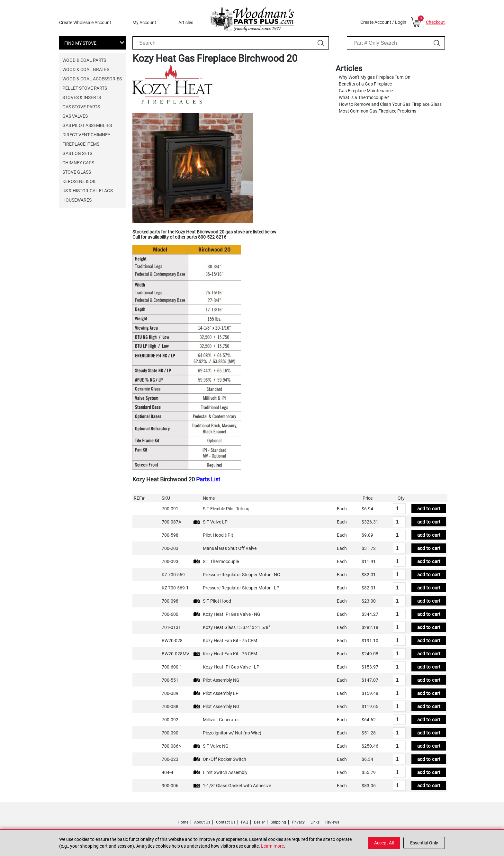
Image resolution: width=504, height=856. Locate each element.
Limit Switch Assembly (225, 772)
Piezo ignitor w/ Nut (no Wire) (232, 733)
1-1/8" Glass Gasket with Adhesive (237, 786)
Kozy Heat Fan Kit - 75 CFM (230, 641)
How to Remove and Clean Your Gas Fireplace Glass (390, 104)
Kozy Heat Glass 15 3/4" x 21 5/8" (236, 627)
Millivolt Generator (221, 720)
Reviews (332, 822)
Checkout (435, 22)
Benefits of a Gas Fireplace (365, 84)
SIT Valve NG (216, 746)
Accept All (384, 843)
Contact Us (226, 822)
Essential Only (424, 843)
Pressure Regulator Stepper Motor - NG (242, 575)
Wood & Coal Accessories (92, 79)
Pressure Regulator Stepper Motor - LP (241, 588)
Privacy (298, 822)
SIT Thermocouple (221, 561)
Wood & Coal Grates (86, 69)
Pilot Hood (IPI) (218, 535)
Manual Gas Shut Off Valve (230, 548)
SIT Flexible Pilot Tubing (226, 509)
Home (183, 822)
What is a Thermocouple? (364, 97)
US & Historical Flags (88, 191)
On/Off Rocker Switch (225, 759)
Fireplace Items (81, 144)
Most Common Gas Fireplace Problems (378, 111)
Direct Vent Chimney (86, 135)
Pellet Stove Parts (85, 88)
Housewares (77, 200)
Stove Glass (77, 172)
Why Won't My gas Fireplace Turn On (375, 77)
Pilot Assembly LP (221, 693)
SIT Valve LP (215, 522)
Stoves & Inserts (82, 97)
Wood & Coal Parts (84, 60)
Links (315, 822)
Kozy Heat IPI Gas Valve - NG (232, 614)
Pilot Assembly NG (221, 680)
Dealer (259, 822)
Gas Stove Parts (81, 107)
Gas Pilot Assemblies (87, 125)
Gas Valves (75, 116)
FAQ (245, 822)
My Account (144, 23)
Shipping (278, 822)
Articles (186, 23)
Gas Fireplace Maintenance (366, 91)
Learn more (272, 846)
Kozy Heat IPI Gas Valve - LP (231, 667)
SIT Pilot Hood (217, 601)
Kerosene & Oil (80, 181)
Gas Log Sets (77, 153)
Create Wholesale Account (85, 23)
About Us (202, 822)
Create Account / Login (383, 22)
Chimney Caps (78, 163)
